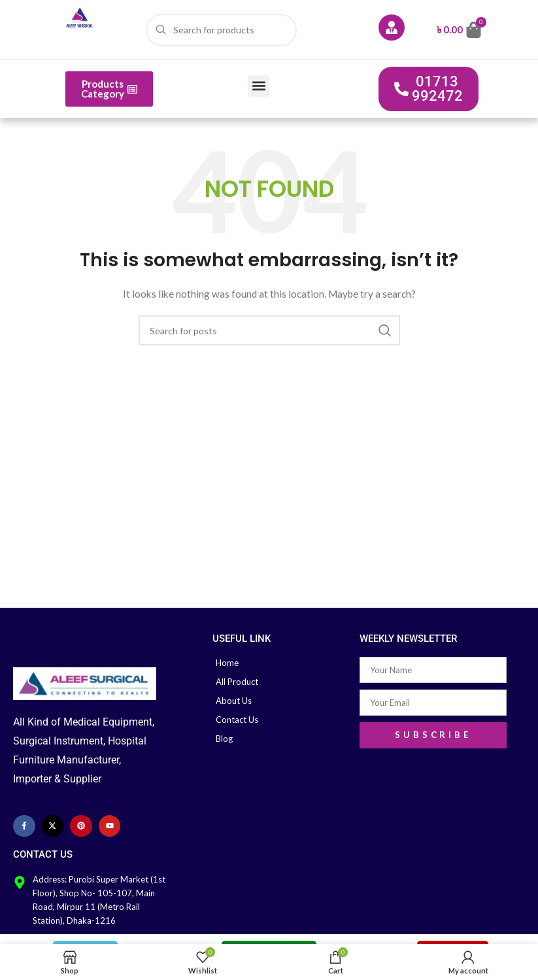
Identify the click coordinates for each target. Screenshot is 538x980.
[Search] (221, 30)
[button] (259, 86)
